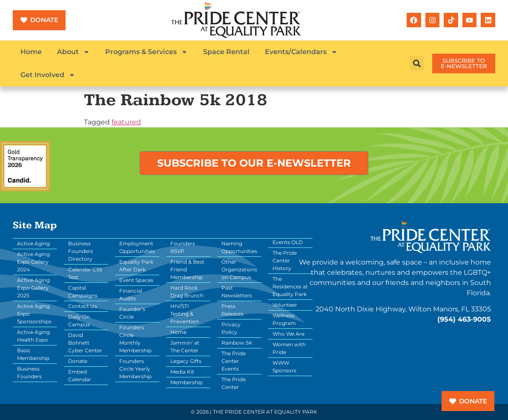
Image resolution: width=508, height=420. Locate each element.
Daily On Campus (79, 321)
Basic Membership (33, 354)
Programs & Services (146, 52)
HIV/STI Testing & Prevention (185, 314)
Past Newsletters (237, 292)
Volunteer (285, 305)
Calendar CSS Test (85, 273)
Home (31, 52)
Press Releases (232, 310)
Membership (187, 382)
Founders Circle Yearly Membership (135, 369)
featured (126, 122)
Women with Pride (289, 348)
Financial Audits (131, 295)
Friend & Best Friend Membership (187, 269)
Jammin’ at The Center (185, 347)
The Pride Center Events (234, 361)
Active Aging (33, 243)
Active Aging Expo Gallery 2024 (33, 262)
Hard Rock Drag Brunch (187, 292)
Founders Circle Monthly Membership (135, 339)
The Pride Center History (285, 260)
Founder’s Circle (132, 313)
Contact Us (83, 306)
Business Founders (29, 373)
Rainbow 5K (237, 343)
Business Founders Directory (80, 251)
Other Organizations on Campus (239, 269)
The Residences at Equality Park (290, 286)
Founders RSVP (183, 247)
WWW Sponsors (284, 367)
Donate (78, 361)
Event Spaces (136, 280)
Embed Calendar (80, 375)
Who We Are (288, 334)
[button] (417, 63)
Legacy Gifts (186, 361)
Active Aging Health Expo (33, 336)
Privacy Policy (231, 328)
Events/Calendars (301, 52)
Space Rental (226, 52)
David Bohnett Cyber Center (85, 343)
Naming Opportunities (239, 247)
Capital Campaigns (83, 292)
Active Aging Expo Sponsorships (34, 314)
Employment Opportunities (137, 247)
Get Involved (48, 75)
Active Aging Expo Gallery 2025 (33, 288)
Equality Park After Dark (136, 266)
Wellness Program (284, 319)
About (73, 52)
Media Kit (182, 372)
